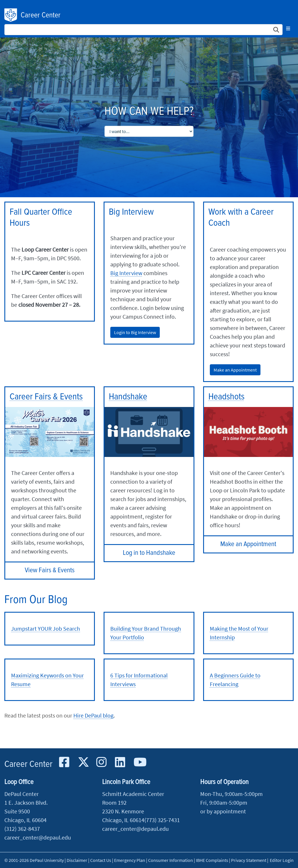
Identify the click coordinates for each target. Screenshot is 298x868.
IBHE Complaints (212, 860)
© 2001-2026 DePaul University (34, 860)
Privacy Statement (249, 860)
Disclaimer (77, 860)
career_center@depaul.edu (38, 837)
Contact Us (101, 860)
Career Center (41, 15)
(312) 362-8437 (22, 829)
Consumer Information (171, 860)
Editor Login (282, 860)
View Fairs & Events (50, 570)
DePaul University (11, 15)
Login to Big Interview (135, 332)
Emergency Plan (130, 860)
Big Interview (126, 273)
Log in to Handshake (149, 553)
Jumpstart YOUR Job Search (46, 628)
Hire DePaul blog (93, 715)
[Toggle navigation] (288, 28)
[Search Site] (143, 30)
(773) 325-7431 (162, 820)
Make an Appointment (235, 370)
